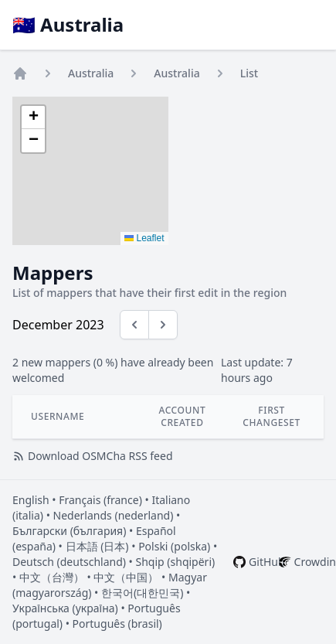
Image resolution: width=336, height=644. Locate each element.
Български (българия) (69, 531)
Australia (91, 73)
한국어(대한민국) (142, 593)
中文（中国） (126, 577)
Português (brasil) (117, 624)
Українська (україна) (65, 608)
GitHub (267, 562)
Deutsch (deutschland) (69, 562)
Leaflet (144, 238)
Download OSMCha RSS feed (93, 456)
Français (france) (100, 500)
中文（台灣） (52, 577)
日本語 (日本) (97, 546)
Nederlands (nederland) (114, 515)
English (31, 500)
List (249, 73)
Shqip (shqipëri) (176, 562)
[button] (33, 118)
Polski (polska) (174, 546)
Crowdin (315, 562)
